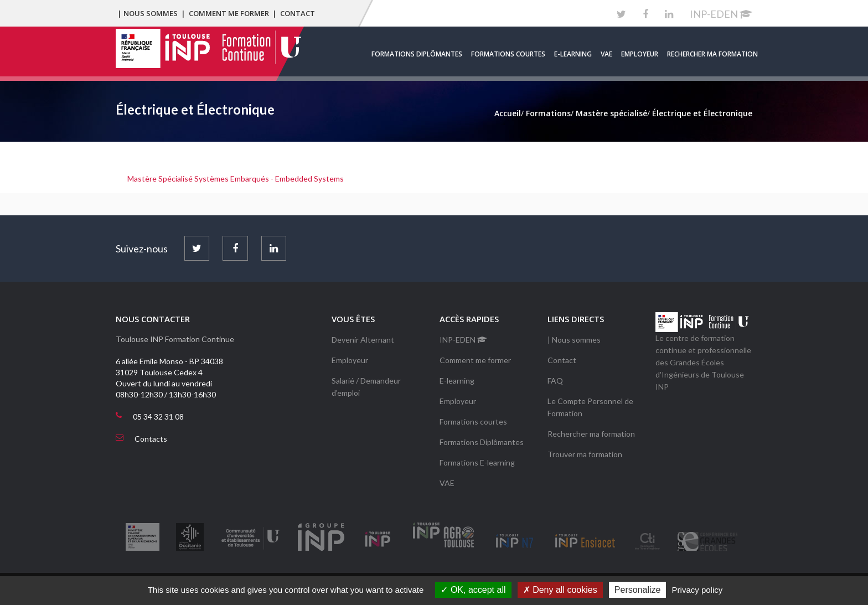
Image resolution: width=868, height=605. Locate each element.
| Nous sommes (148, 13)
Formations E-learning (477, 462)
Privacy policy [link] (697, 590)
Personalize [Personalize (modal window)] (638, 590)
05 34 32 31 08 (158, 417)
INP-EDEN (721, 14)
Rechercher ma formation (712, 54)
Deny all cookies (560, 590)
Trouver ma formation (585, 454)
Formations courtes (508, 54)
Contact (298, 13)
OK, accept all (473, 590)
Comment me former (229, 13)
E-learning (573, 54)
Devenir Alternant (363, 340)
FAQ (555, 381)
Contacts (151, 439)
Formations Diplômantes (417, 54)
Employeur (640, 54)
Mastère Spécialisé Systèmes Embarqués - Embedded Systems (236, 179)
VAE (606, 54)
